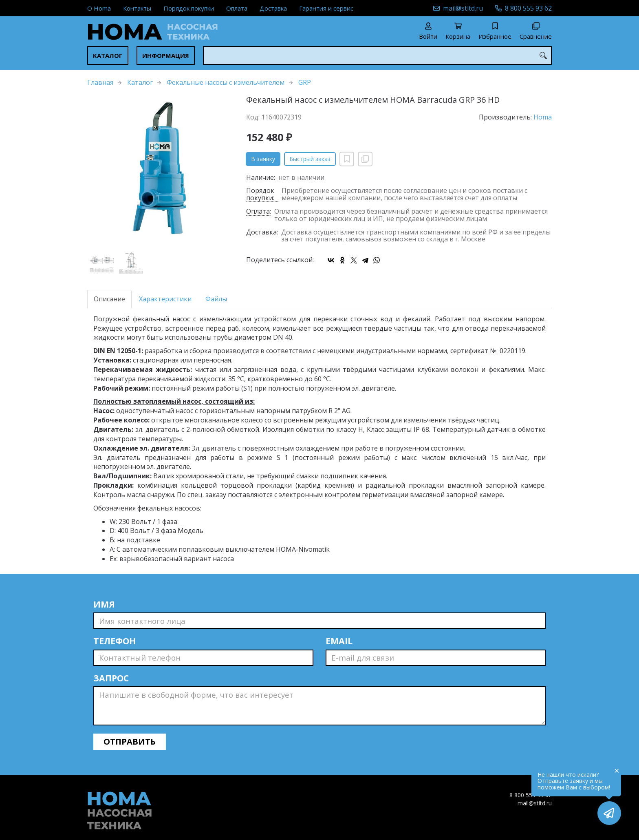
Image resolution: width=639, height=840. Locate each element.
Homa (543, 117)
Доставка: (262, 233)
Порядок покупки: (260, 195)
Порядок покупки (189, 8)
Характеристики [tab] (165, 299)
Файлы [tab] (216, 299)
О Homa (99, 8)
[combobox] (377, 55)
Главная (100, 82)
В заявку (263, 159)
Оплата (237, 8)
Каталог (108, 55)
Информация (166, 55)
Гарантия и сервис (326, 8)
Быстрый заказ (310, 159)
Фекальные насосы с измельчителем (226, 82)
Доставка (273, 8)
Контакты (137, 8)
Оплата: (259, 212)
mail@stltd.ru (463, 8)
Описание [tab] (109, 299)
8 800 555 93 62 (528, 8)
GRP (305, 82)
